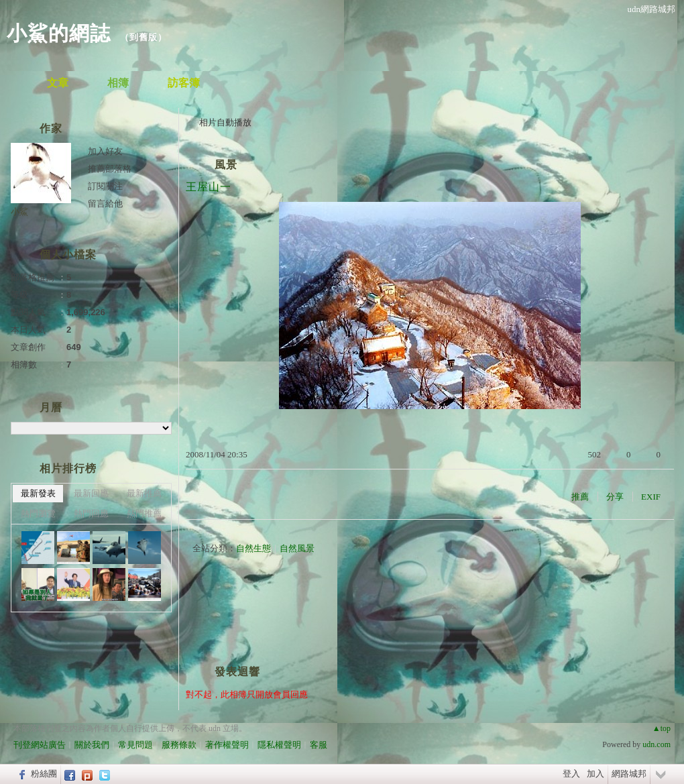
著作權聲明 (227, 745)
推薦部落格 (110, 169)
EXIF (651, 497)
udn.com (657, 744)
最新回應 (91, 493)
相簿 (118, 83)
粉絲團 (44, 774)
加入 (595, 774)
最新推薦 (144, 493)
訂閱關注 (105, 186)
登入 (571, 774)
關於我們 (92, 745)
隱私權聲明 (279, 745)
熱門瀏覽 (38, 513)
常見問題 (135, 745)
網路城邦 (629, 774)
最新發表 (38, 493)
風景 (226, 165)
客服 (319, 745)
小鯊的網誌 (59, 33)
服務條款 (179, 745)
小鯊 (19, 212)
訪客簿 (184, 83)
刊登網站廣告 (40, 745)
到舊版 (144, 37)
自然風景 (297, 548)
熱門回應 (91, 513)
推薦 (580, 497)
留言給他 (105, 204)
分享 (615, 497)
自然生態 (253, 548)
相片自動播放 (225, 122)
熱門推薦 (144, 513)
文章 (58, 83)
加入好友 (105, 151)
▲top (662, 728)
